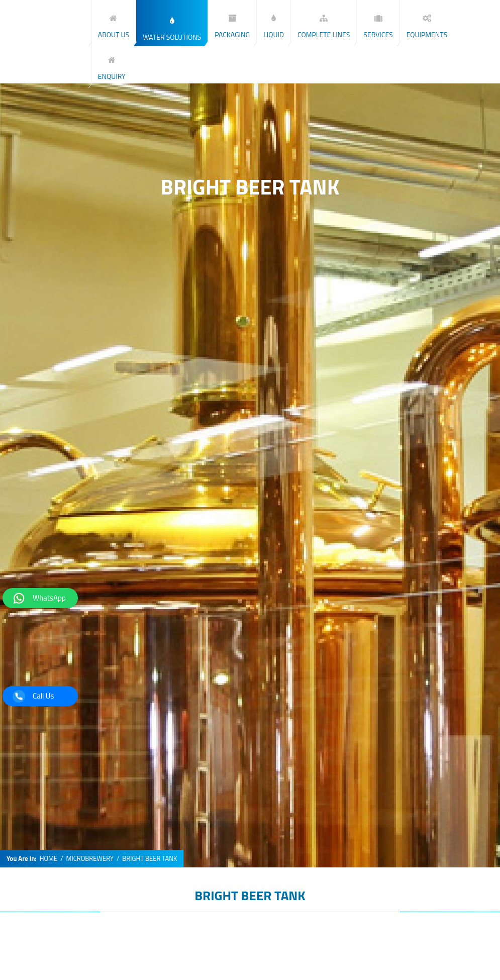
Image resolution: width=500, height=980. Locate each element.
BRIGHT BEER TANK (250, 895)
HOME (48, 859)
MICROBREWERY (90, 859)
